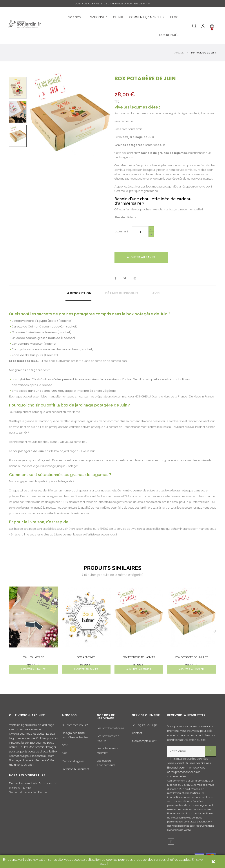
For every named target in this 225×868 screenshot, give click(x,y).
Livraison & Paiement (75, 771)
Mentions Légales (73, 763)
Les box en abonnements (106, 765)
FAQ (64, 755)
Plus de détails (125, 217)
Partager (115, 278)
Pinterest (135, 278)
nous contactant (202, 811)
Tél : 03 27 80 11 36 (145, 727)
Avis (156, 293)
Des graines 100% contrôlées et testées (75, 737)
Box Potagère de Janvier (139, 657)
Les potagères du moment (108, 752)
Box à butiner (86, 657)
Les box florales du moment (109, 740)
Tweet (125, 278)
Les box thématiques (110, 730)
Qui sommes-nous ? (75, 727)
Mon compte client (144, 742)
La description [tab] (78, 293)
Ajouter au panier (141, 257)
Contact (137, 735)
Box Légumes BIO (33, 657)
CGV (65, 747)
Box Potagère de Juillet (192, 657)
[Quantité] (140, 232)
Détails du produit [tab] (122, 293)
